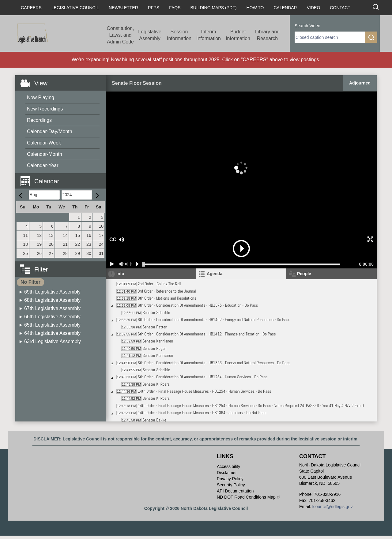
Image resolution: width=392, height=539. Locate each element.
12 (40, 235)
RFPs (154, 8)
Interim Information (209, 35)
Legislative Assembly (150, 35)
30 (89, 253)
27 (51, 253)
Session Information (179, 35)
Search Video (307, 26)
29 (77, 253)
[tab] (241, 274)
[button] (63, 178)
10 (101, 226)
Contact (340, 8)
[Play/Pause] (112, 264)
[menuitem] (62, 98)
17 (101, 235)
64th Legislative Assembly (52, 333)
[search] (330, 37)
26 (40, 253)
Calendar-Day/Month (50, 131)
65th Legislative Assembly (52, 325)
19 (40, 244)
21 (65, 244)
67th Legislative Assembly (52, 308)
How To (255, 8)
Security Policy (231, 485)
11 (25, 235)
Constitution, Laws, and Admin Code (121, 35)
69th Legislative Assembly (52, 292)
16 (89, 235)
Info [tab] (120, 274)
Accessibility (228, 466)
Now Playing (41, 97)
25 (25, 253)
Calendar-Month (45, 154)
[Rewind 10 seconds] (123, 264)
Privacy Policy (230, 479)
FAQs (175, 8)
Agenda (215, 274)
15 (77, 235)
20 (51, 244)
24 (101, 244)
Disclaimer (227, 473)
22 (77, 244)
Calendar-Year (43, 165)
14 (65, 235)
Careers (31, 8)
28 (65, 253)
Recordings (39, 120)
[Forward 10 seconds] (135, 264)
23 (89, 244)
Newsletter (123, 8)
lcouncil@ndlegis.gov (333, 507)
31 (101, 253)
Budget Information (238, 35)
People (304, 274)
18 (25, 244)
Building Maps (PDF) (214, 8)
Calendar (285, 8)
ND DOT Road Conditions (249, 497)
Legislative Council (75, 8)
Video (314, 8)
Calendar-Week (44, 143)
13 (51, 235)
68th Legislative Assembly (52, 300)
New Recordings (45, 109)
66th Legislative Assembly (52, 317)
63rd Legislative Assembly (53, 341)
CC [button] (112, 240)
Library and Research (267, 35)
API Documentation (235, 491)
